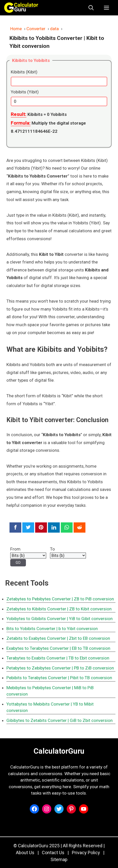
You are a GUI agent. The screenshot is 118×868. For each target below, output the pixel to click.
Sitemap (59, 859)
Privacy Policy (86, 853)
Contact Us (53, 853)
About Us (25, 853)
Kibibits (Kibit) (24, 72)
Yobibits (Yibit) (25, 92)
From (15, 549)
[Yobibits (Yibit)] (59, 102)
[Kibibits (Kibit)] (59, 82)
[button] (91, 8)
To (52, 549)
